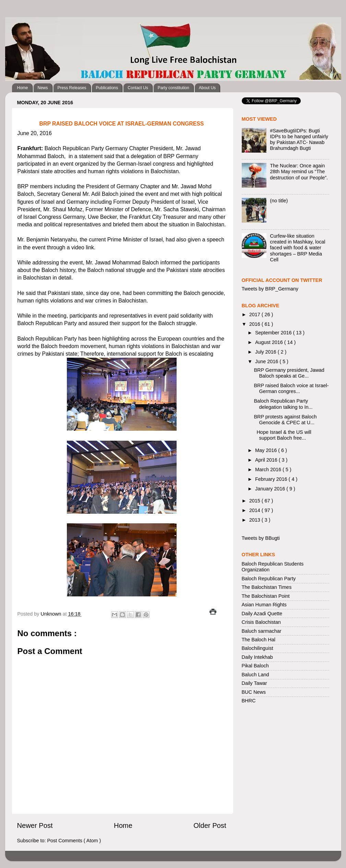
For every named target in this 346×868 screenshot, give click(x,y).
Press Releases (72, 88)
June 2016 (267, 361)
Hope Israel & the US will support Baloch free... (282, 435)
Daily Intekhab (257, 657)
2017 (255, 314)
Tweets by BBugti (261, 538)
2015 (255, 501)
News (43, 88)
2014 (255, 510)
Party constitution (174, 88)
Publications (107, 88)
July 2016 (266, 352)
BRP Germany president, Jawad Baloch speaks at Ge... (289, 373)
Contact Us (138, 88)
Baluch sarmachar (262, 631)
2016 (255, 324)
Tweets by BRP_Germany (270, 289)
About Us (207, 88)
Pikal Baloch (255, 666)
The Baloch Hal (259, 640)
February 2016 (272, 479)
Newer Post (35, 825)
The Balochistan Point (266, 596)
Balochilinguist (258, 648)
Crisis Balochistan (261, 622)
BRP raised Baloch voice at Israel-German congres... (291, 388)
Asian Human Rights (264, 605)
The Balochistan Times (267, 587)
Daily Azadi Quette (262, 614)
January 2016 (271, 489)
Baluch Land (255, 675)
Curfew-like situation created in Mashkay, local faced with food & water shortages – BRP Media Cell (297, 248)
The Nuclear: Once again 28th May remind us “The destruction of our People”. (299, 172)
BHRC (249, 701)
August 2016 (270, 342)
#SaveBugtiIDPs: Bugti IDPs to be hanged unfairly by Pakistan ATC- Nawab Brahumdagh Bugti (299, 140)
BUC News (254, 692)
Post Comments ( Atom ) (74, 841)
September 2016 (274, 333)
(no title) (279, 201)
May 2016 (267, 450)
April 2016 (267, 460)
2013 (255, 520)
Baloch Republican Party (269, 579)
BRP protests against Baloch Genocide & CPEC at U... (285, 420)
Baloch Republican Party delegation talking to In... (283, 404)
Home (23, 88)
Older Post (210, 825)
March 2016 (269, 469)
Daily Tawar (254, 683)
